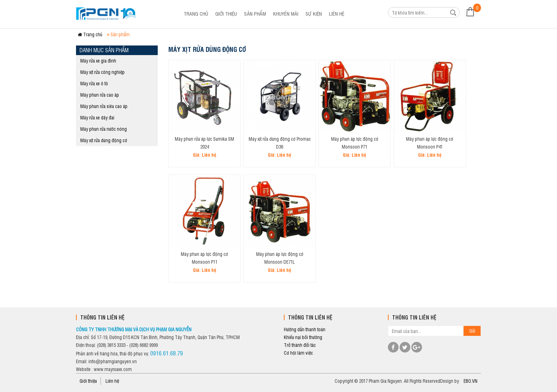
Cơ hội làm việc (298, 353)
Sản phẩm (255, 13)
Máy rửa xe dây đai (97, 117)
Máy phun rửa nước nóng (104, 129)
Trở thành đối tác (300, 345)
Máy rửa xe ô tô (94, 83)
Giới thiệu (226, 13)
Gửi (472, 331)
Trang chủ (196, 13)
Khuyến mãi (286, 13)
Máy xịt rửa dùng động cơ (104, 140)
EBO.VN (471, 381)
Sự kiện (314, 13)
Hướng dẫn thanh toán (305, 329)
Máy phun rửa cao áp (100, 95)
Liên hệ (337, 13)
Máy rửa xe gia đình (98, 61)
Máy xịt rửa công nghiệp (102, 72)
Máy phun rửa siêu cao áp (104, 106)
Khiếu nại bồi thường (303, 337)
